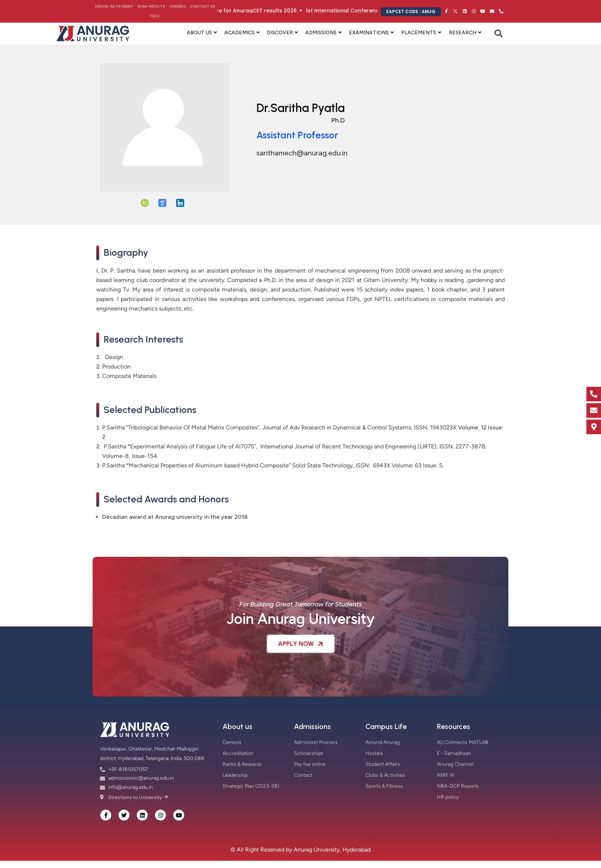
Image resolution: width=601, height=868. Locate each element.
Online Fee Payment (114, 6)
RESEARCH (463, 33)
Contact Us (203, 6)
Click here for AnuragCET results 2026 (261, 11)
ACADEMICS (239, 33)
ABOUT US (199, 33)
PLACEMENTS (419, 33)
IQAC (155, 16)
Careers (178, 6)
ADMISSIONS (321, 33)
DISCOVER (280, 33)
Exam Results (151, 6)
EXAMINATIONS (369, 33)
